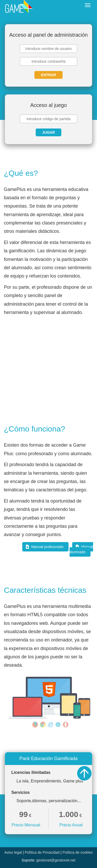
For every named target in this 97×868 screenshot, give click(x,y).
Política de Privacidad (42, 852)
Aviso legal (13, 852)
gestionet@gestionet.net (56, 860)
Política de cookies (78, 852)
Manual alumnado (81, 549)
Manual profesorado (47, 547)
